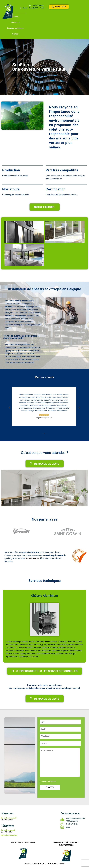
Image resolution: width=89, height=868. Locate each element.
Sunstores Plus (32, 558)
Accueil (15, 17)
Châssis (15, 22)
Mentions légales (56, 864)
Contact (15, 34)
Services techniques (15, 28)
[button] (43, 433)
